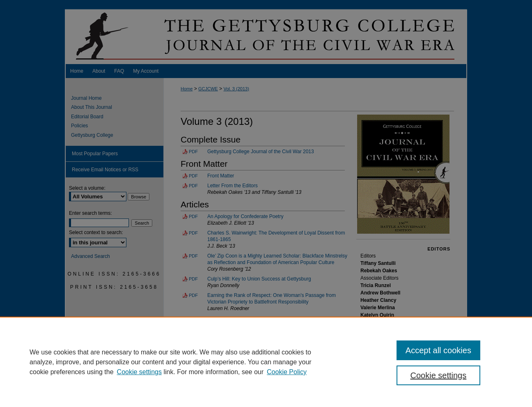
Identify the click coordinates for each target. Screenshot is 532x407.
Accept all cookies (438, 350)
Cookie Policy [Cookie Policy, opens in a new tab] (287, 372)
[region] (266, 362)
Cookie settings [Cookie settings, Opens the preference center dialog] (439, 375)
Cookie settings (139, 372)
